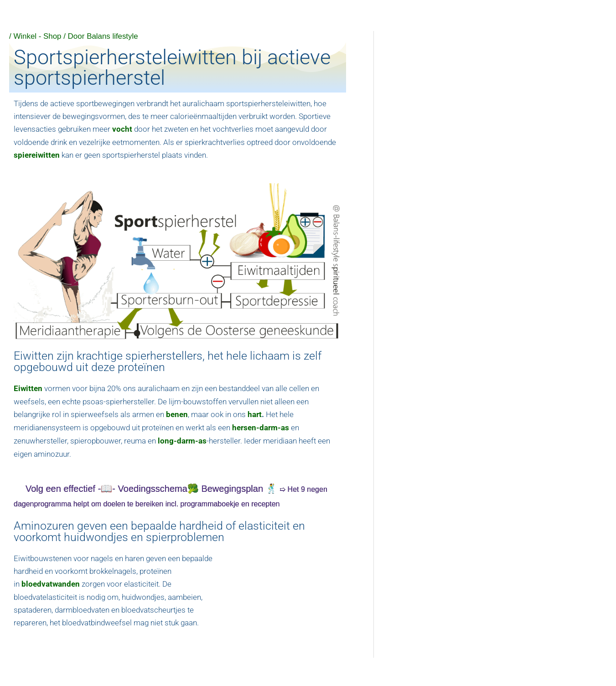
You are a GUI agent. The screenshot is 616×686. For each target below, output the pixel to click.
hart (255, 413)
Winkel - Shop (37, 36)
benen (177, 413)
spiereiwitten (37, 155)
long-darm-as (182, 439)
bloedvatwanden (51, 582)
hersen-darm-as (261, 426)
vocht (122, 129)
